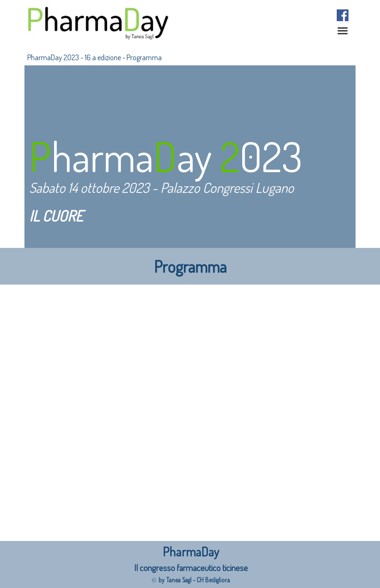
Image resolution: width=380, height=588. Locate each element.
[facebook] (343, 15)
